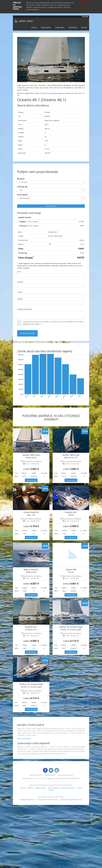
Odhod (21, 179)
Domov (34, 27)
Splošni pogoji (53, 788)
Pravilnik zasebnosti (68, 788)
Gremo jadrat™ (50, 775)
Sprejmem (83, 3)
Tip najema (22, 195)
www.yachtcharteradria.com (48, 799)
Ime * (19, 272)
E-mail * (20, 292)
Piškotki (30, 788)
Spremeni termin (51, 206)
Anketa (23, 788)
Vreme (79, 788)
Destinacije (73, 27)
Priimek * (20, 282)
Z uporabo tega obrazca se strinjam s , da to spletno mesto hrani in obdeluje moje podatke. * (53, 323)
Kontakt (84, 27)
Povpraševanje (31, 480)
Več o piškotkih (82, 6)
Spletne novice (40, 788)
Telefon (20, 299)
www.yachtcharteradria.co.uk (71, 799)
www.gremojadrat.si (28, 799)
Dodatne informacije (24, 309)
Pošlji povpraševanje (27, 333)
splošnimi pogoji (56, 322)
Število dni (22, 187)
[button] (22, 60)
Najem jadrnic (46, 27)
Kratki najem (60, 27)
